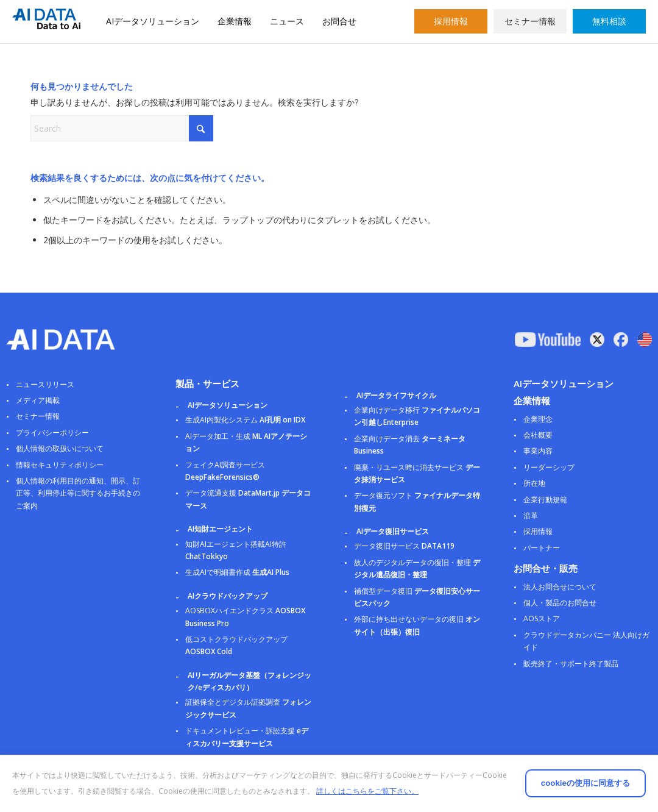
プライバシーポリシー (52, 433)
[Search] (122, 128)
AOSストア (542, 618)
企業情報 (235, 21)
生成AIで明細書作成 (237, 572)
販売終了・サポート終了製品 (571, 664)
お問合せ (339, 21)
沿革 (531, 515)
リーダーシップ (549, 467)
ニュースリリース (45, 384)
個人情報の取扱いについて (60, 448)
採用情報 (451, 21)
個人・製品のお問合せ (560, 603)
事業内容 (538, 451)
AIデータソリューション (153, 21)
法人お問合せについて (560, 587)
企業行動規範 (545, 500)
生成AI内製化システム (245, 420)
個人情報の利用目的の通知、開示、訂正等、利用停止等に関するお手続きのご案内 (78, 493)
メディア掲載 (38, 400)
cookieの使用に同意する (536, 775)
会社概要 (538, 435)
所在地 (534, 483)
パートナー (542, 548)
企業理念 (538, 419)
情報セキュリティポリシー (60, 465)
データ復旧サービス (404, 546)
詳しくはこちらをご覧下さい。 (80, 791)
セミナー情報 (530, 21)
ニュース (287, 21)
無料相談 (609, 21)
